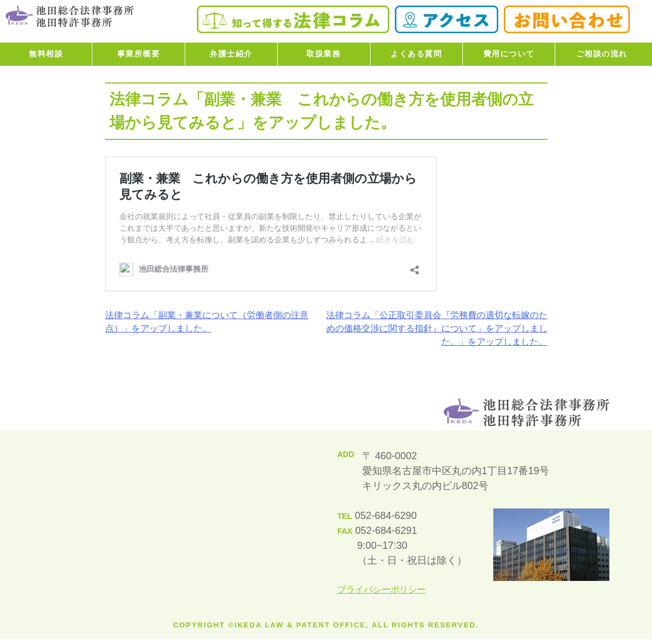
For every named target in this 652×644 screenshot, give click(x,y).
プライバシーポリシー (382, 590)
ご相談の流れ (602, 54)
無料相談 (46, 54)
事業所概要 (139, 54)
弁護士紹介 (231, 54)
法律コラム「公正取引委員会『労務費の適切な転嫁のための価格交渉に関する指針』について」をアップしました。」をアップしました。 (437, 328)
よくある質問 (416, 54)
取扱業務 (324, 54)
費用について (509, 54)
